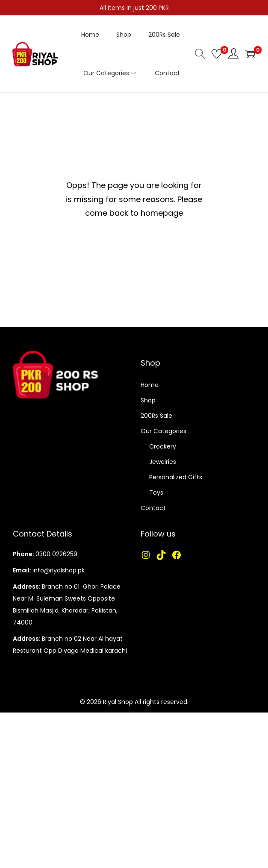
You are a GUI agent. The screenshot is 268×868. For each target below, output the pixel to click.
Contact (153, 508)
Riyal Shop (118, 702)
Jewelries (163, 462)
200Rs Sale (156, 416)
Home (150, 385)
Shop (148, 400)
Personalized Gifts (176, 477)
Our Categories (163, 431)
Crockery (163, 446)
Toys (156, 493)
